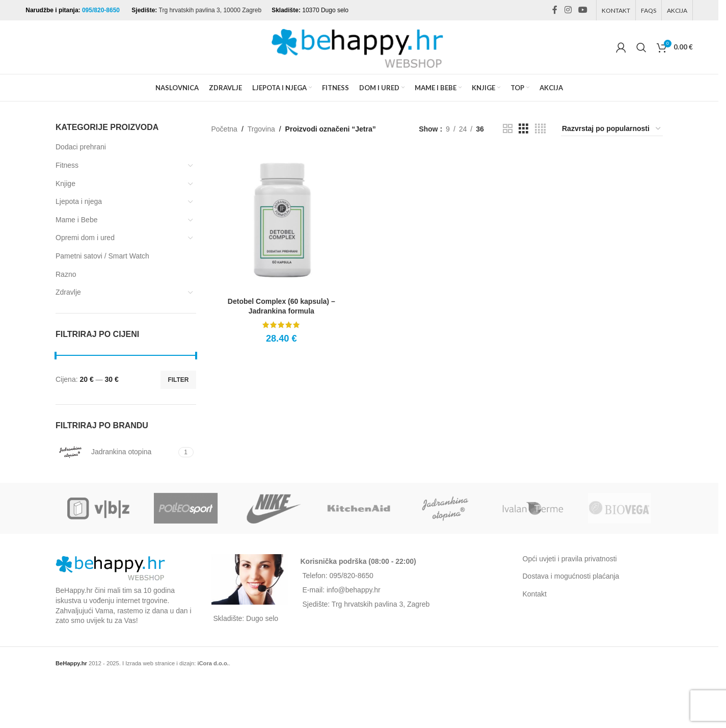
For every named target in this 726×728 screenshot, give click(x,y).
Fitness (67, 165)
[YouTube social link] (583, 10)
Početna (224, 129)
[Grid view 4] (540, 129)
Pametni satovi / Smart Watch (102, 256)
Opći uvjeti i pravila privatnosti (570, 559)
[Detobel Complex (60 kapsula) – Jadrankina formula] (282, 222)
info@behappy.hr (354, 590)
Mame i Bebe (76, 220)
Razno (66, 274)
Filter (178, 380)
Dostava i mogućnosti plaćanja (571, 576)
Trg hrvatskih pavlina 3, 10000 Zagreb (210, 10)
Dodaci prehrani (81, 147)
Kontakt (535, 594)
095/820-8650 (102, 10)
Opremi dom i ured (85, 238)
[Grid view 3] (523, 129)
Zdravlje (68, 292)
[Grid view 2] (508, 129)
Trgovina (261, 129)
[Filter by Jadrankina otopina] (116, 452)
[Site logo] (359, 46)
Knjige (65, 184)
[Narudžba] (612, 129)
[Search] (641, 47)
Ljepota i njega (79, 201)
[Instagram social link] (568, 10)
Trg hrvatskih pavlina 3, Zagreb (381, 604)
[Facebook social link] (555, 10)
